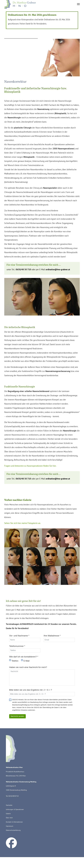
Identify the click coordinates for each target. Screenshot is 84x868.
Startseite (9, 805)
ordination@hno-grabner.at (58, 269)
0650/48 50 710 (23, 269)
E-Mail (26, 661)
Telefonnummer (17, 646)
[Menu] (78, 3)
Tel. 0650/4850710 (12, 796)
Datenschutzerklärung (13, 830)
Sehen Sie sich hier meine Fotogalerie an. (22, 523)
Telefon (15, 661)
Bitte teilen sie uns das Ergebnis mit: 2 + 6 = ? (31, 690)
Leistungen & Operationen (15, 809)
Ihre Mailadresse (52, 636)
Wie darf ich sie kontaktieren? (24, 657)
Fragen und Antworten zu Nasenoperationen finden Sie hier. (30, 466)
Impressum (10, 826)
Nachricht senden (17, 716)
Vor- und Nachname (19, 636)
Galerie (8, 814)
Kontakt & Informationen (14, 822)
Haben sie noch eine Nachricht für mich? (28, 667)
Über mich (9, 818)
